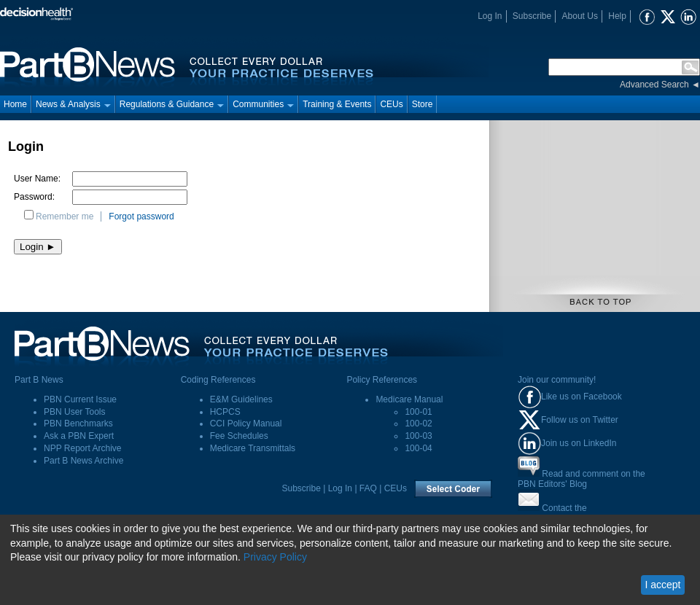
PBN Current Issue (80, 399)
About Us (580, 16)
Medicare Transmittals (253, 448)
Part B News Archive (83, 461)
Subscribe (532, 16)
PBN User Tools (74, 412)
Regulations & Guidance (172, 104)
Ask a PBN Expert (79, 436)
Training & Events (337, 104)
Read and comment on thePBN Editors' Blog (582, 479)
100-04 (418, 448)
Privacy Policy (275, 557)
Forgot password (141, 216)
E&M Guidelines (241, 399)
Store (423, 104)
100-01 (418, 412)
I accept (662, 585)
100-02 (418, 423)
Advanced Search (654, 85)
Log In (490, 16)
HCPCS (225, 412)
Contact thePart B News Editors (557, 513)
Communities (263, 104)
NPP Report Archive (83, 448)
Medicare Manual (409, 399)
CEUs (391, 104)
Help (617, 16)
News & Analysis (73, 104)
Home (15, 104)
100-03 (418, 436)
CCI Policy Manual (246, 423)
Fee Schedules (239, 436)
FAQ (368, 488)
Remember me (65, 216)
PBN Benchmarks (78, 423)
